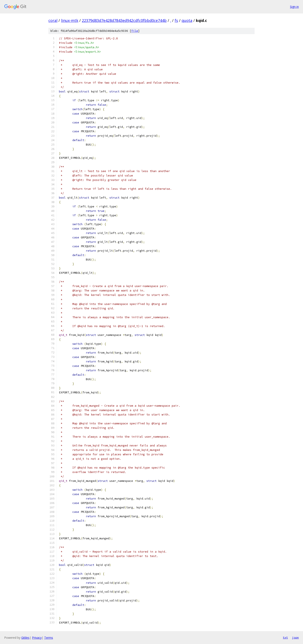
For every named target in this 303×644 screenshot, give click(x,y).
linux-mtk (70, 20)
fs (176, 20)
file (135, 31)
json (295, 637)
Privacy (37, 638)
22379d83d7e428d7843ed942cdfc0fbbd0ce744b (124, 20)
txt (285, 637)
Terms (49, 638)
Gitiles (25, 638)
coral (53, 20)
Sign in (294, 7)
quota (187, 20)
